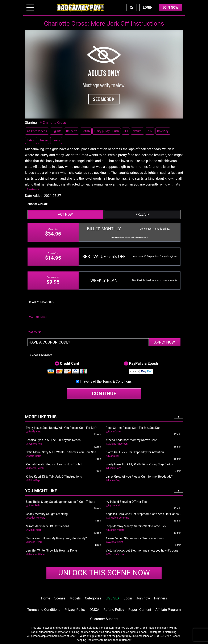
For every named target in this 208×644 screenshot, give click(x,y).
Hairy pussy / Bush (107, 131)
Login (148, 7)
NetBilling (171, 632)
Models (75, 598)
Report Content (140, 610)
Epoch (143, 632)
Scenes (60, 598)
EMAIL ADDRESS (37, 317)
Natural (137, 131)
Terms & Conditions (117, 381)
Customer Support (104, 619)
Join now (143, 598)
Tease (44, 140)
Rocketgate (155, 632)
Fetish (86, 131)
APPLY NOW (165, 342)
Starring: (31, 123)
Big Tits (57, 131)
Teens (56, 140)
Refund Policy (114, 610)
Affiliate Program (168, 610)
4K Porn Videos (37, 131)
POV (150, 131)
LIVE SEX (112, 598)
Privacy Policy (75, 610)
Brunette (72, 131)
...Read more (32, 189)
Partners (161, 598)
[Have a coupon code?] (88, 342)
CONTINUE (104, 394)
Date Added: (34, 196)
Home (45, 598)
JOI (126, 131)
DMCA (95, 610)
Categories (93, 598)
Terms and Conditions (44, 610)
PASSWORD (34, 332)
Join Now (170, 7)
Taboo (31, 140)
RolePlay (163, 131)
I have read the (106, 381)
